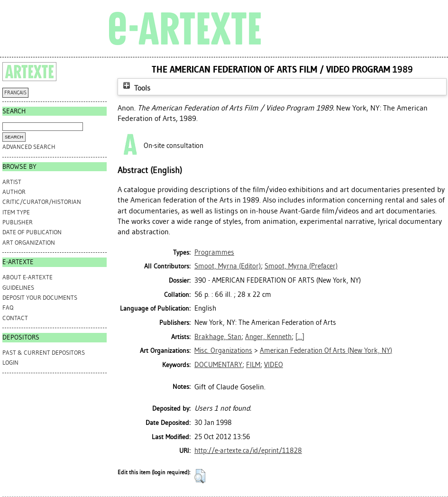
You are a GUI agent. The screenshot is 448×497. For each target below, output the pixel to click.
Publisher (18, 222)
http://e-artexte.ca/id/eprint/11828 (248, 451)
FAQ (8, 308)
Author (14, 192)
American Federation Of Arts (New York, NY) (326, 350)
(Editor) (228, 266)
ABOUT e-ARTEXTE (27, 277)
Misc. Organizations (223, 350)
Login (10, 363)
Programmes (214, 252)
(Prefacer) (301, 266)
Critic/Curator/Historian (42, 202)
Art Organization (29, 243)
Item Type (16, 212)
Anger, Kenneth (268, 337)
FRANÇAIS (15, 93)
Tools (136, 88)
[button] (200, 476)
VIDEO (274, 365)
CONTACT (15, 318)
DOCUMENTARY (218, 365)
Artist (12, 182)
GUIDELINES (18, 288)
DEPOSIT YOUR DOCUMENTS (40, 298)
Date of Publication (32, 232)
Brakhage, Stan (218, 337)
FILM (253, 365)
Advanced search (29, 147)
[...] (300, 337)
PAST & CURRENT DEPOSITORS (44, 353)
